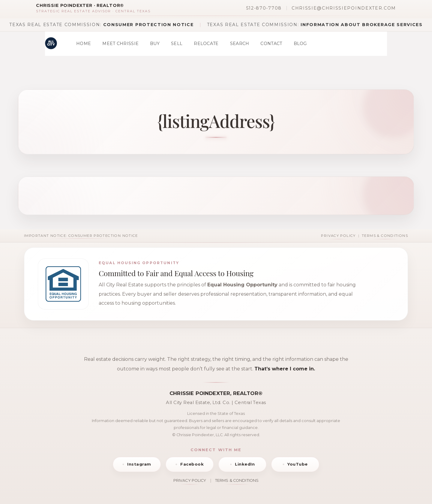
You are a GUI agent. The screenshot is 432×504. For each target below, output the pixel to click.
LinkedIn (245, 464)
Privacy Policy (338, 236)
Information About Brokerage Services (361, 25)
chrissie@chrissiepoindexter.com (344, 8)
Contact (271, 44)
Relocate (206, 44)
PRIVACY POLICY (190, 480)
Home (84, 44)
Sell (177, 44)
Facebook (192, 464)
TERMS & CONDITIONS (237, 480)
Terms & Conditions (385, 236)
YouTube (298, 464)
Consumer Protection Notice (148, 25)
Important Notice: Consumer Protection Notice (81, 236)
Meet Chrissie (120, 44)
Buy (155, 44)
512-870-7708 (264, 8)
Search (240, 44)
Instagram (139, 464)
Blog (300, 44)
